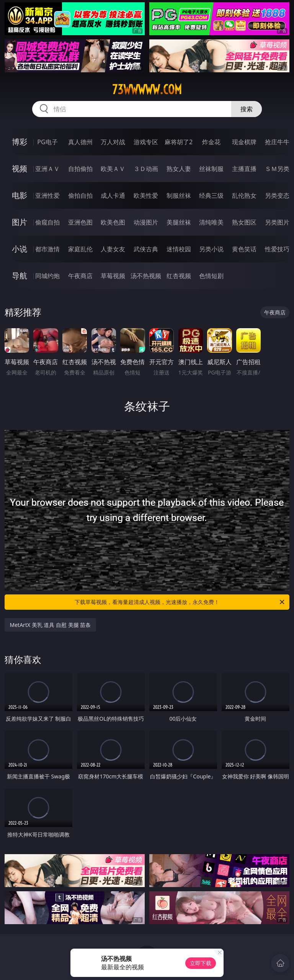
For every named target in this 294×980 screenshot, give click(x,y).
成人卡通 (113, 195)
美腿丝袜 (179, 222)
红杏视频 (179, 276)
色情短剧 (211, 276)
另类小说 (211, 249)
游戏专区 (146, 142)
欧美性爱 (146, 195)
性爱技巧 (277, 249)
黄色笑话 (244, 249)
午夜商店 (80, 276)
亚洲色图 (80, 222)
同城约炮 (47, 276)
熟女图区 (244, 222)
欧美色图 (113, 222)
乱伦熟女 (244, 195)
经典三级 (211, 195)
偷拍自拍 (80, 195)
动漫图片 (146, 222)
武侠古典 (146, 249)
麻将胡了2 (179, 142)
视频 (20, 168)
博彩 (20, 142)
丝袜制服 (211, 169)
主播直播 (244, 169)
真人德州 (80, 142)
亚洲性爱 (47, 195)
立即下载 (201, 963)
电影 (20, 195)
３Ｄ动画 (146, 169)
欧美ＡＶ (113, 169)
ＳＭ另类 (277, 169)
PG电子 (47, 142)
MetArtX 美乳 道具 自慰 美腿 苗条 (51, 625)
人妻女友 (113, 249)
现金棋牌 (244, 142)
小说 (20, 249)
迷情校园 (179, 249)
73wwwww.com (147, 90)
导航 (20, 276)
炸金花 (211, 142)
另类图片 (277, 222)
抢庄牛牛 (277, 142)
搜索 (247, 109)
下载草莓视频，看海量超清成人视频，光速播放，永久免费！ (180, 602)
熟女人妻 (179, 169)
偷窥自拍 (47, 222)
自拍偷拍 (80, 169)
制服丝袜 (179, 195)
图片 (20, 222)
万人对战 (113, 142)
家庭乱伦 (80, 249)
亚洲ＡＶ (47, 169)
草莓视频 (113, 276)
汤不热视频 (146, 276)
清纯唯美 (211, 222)
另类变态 (277, 195)
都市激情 (47, 249)
